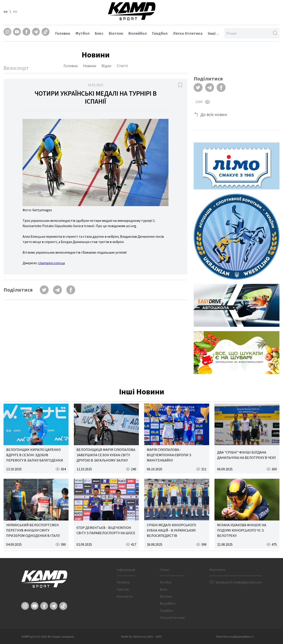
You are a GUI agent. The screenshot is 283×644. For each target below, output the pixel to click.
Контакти (125, 596)
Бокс (99, 33)
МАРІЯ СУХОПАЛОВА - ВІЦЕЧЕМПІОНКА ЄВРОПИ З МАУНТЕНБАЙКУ (169, 455)
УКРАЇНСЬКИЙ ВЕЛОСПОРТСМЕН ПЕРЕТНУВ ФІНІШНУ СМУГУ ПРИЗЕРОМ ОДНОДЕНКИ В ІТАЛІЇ (33, 530)
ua (6, 11)
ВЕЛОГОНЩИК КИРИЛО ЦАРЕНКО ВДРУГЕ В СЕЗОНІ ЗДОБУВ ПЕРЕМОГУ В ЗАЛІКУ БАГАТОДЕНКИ (35, 455)
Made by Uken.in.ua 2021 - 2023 (141, 636)
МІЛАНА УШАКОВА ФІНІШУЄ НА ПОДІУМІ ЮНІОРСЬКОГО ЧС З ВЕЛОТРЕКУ (242, 530)
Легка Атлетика (188, 33)
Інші (213, 33)
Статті (122, 66)
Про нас (123, 589)
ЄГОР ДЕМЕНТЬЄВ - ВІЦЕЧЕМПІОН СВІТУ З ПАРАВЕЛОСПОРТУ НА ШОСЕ (106, 530)
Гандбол (160, 33)
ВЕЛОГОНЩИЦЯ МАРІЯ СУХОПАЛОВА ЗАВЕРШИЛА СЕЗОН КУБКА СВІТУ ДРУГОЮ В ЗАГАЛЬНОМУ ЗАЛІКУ (106, 455)
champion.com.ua (51, 263)
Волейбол (138, 33)
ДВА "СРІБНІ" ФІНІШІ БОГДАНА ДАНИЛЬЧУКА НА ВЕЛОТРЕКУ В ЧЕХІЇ (246, 455)
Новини (90, 66)
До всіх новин (214, 114)
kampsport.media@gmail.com (239, 582)
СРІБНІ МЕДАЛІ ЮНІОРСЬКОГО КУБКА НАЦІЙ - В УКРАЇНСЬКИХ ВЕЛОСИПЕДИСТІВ (171, 530)
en (15, 11)
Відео (106, 66)
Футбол (82, 33)
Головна (63, 33)
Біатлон (116, 33)
